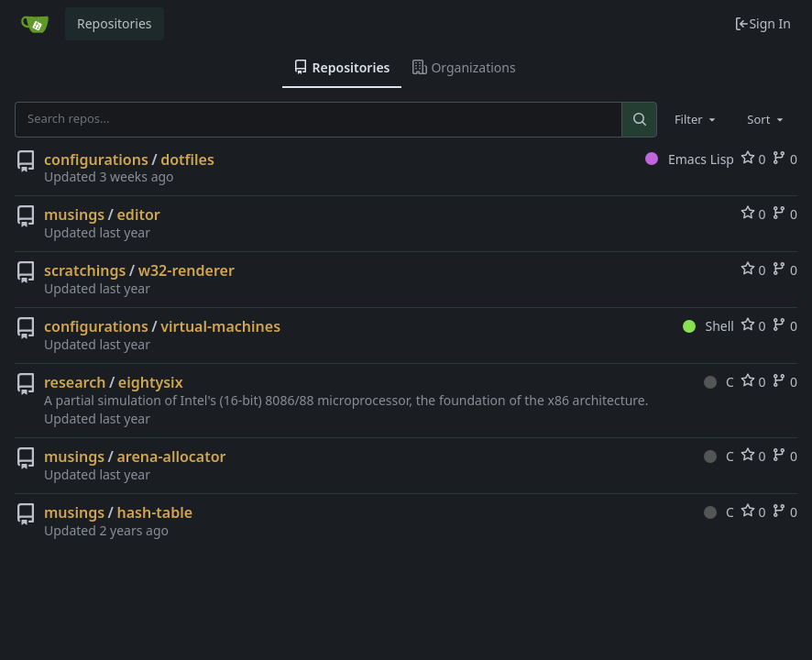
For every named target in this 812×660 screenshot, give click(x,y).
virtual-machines (220, 326)
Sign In (763, 23)
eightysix (151, 382)
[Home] (35, 24)
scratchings (85, 270)
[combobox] (697, 119)
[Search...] (639, 119)
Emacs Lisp (690, 159)
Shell (708, 326)
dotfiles (187, 159)
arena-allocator (172, 456)
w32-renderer (187, 270)
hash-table (155, 512)
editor (139, 214)
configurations (96, 159)
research (75, 382)
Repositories (115, 23)
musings (74, 214)
